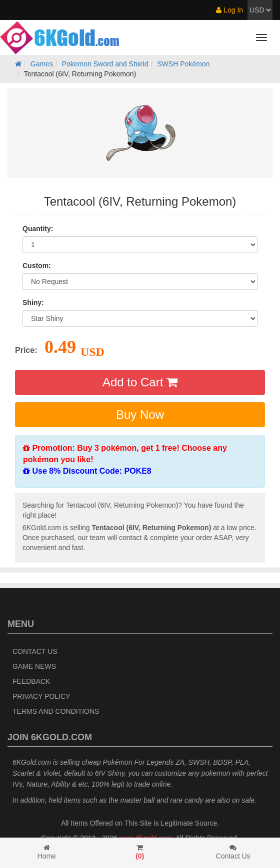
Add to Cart (140, 382)
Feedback (31, 681)
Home (46, 852)
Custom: (37, 266)
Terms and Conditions (56, 711)
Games (42, 64)
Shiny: (33, 302)
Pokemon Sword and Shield (105, 64)
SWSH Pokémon (183, 64)
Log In (229, 10)
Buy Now (140, 415)
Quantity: (38, 229)
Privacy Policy (41, 696)
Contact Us (35, 651)
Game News (34, 666)
